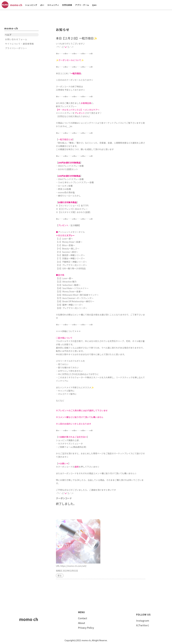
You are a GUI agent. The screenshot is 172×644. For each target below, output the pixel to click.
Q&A (94, 5)
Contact (83, 618)
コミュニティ (53, 5)
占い (42, 5)
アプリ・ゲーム (82, 5)
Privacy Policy (86, 628)
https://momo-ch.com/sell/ (73, 566)
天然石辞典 (67, 5)
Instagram (143, 621)
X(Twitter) (143, 625)
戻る (60, 575)
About (81, 623)
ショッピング (31, 5)
